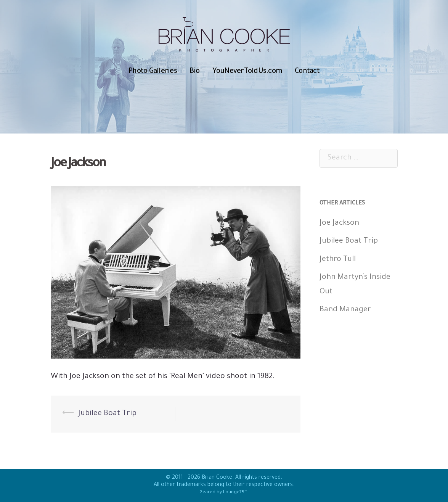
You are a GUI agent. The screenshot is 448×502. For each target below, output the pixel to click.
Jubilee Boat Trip (107, 414)
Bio (195, 72)
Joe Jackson (339, 224)
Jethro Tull (338, 260)
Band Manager (345, 310)
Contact (307, 72)
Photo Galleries (153, 72)
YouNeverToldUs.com (247, 72)
